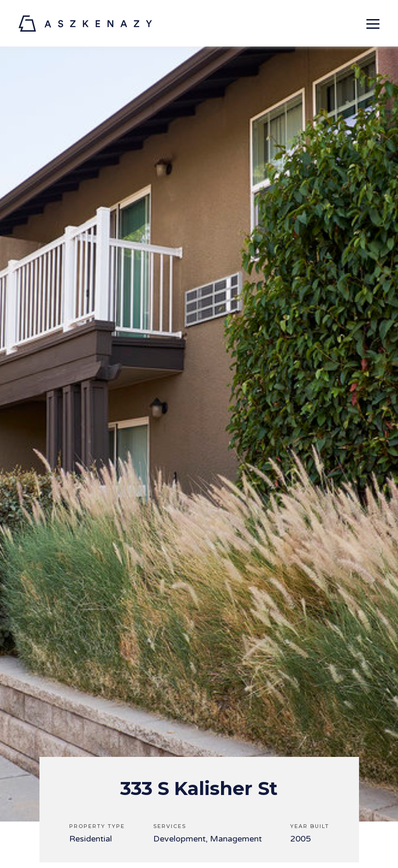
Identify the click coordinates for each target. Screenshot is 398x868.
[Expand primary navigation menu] (373, 23)
